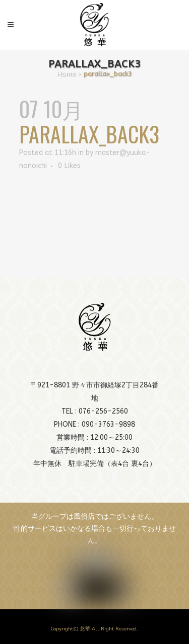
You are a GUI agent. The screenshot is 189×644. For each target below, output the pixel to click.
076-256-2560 (103, 411)
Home (66, 74)
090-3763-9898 (108, 424)
